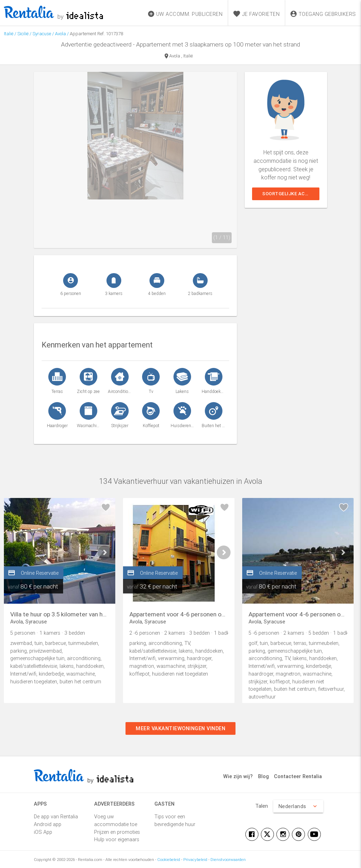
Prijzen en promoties (117, 832)
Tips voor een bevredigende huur (175, 820)
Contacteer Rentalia (298, 776)
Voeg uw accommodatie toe (116, 820)
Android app (48, 824)
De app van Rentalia (56, 816)
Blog (264, 776)
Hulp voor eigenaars (117, 839)
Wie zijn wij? (238, 776)
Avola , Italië (179, 56)
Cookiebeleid (169, 859)
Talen (262, 806)
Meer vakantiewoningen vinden (180, 728)
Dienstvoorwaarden (228, 859)
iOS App (43, 832)
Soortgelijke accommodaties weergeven (291, 194)
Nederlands (298, 806)
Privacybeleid (195, 859)
